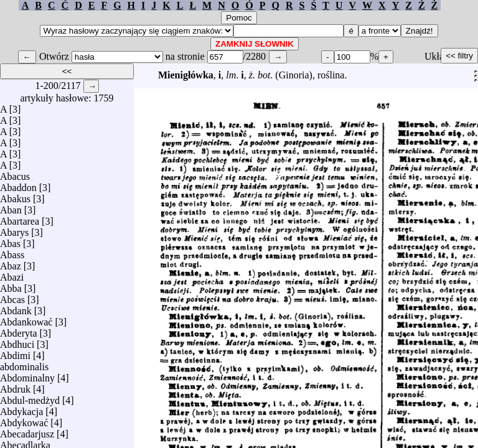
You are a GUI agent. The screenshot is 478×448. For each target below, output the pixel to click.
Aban (11, 207)
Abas (10, 240)
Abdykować (24, 420)
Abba (11, 285)
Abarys (14, 229)
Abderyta (19, 330)
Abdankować (26, 319)
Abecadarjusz (27, 431)
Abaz (11, 263)
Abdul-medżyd (30, 397)
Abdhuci (17, 341)
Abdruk (15, 386)
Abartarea (20, 218)
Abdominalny (27, 375)
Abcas (12, 296)
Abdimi (15, 352)
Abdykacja (21, 408)
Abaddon (18, 184)
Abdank (16, 308)
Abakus (15, 196)
